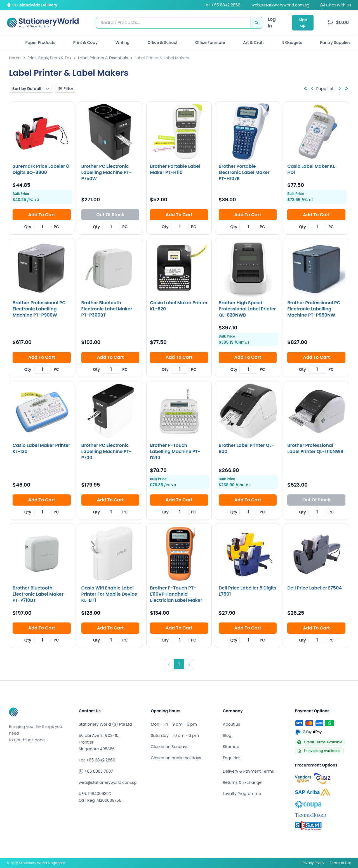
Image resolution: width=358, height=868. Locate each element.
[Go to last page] (346, 89)
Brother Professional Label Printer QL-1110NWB (315, 448)
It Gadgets (292, 43)
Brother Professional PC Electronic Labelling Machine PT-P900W (39, 309)
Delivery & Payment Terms (248, 771)
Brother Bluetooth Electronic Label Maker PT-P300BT (107, 309)
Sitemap (231, 747)
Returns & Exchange (242, 782)
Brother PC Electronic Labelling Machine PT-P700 (107, 451)
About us (232, 724)
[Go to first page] (306, 89)
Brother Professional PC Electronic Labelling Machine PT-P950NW (314, 309)
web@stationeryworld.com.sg (280, 5)
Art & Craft (253, 43)
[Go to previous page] (312, 89)
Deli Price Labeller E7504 (314, 588)
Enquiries (232, 758)
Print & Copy (85, 43)
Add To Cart (42, 215)
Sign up (303, 23)
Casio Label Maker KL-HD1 (312, 169)
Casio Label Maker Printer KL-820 (179, 306)
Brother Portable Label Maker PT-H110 (175, 169)
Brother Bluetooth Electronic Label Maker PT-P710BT (38, 594)
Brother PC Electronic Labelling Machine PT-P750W (107, 172)
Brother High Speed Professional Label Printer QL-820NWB (247, 309)
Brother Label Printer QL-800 (246, 448)
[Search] (256, 23)
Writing (123, 43)
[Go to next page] (340, 89)
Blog (227, 735)
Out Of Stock (110, 215)
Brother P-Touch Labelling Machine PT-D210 (175, 451)
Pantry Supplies (335, 43)
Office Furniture (210, 43)
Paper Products (40, 43)
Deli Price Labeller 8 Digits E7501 (248, 591)
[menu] (338, 23)
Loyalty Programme (242, 794)
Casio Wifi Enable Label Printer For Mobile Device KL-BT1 (109, 594)
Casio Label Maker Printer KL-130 (41, 448)
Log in (272, 23)
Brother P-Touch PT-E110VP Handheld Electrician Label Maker (176, 594)
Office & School (162, 43)
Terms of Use (341, 863)
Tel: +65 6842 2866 (222, 5)
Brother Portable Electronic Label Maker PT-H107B (244, 172)
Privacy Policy (313, 863)
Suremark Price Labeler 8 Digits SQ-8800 (41, 169)
